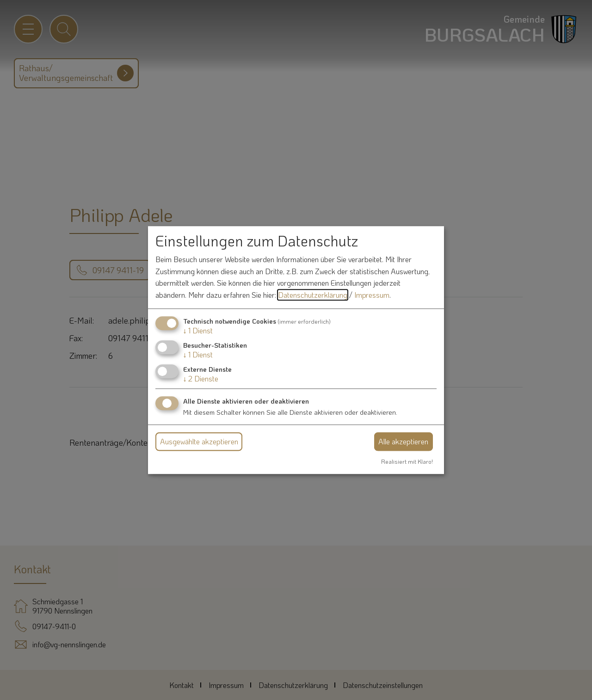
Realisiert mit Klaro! (407, 461)
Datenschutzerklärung (313, 295)
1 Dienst (198, 330)
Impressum (372, 295)
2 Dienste (201, 378)
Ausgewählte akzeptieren (199, 441)
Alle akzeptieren (403, 441)
